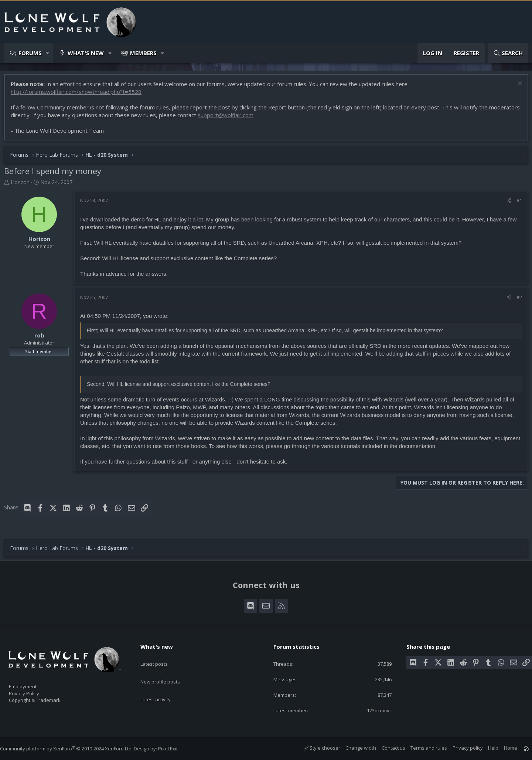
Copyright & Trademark (46, 698)
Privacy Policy (34, 690)
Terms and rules (421, 748)
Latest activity (162, 684)
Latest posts (161, 655)
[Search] (508, 53)
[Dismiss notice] (515, 88)
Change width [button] (353, 748)
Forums (30, 53)
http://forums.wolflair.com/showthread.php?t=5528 (80, 95)
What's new (86, 53)
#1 (516, 204)
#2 (516, 301)
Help (486, 748)
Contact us (386, 748)
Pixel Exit (175, 749)
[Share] (505, 204)
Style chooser (315, 748)
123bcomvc (373, 710)
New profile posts (167, 670)
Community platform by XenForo (74, 749)
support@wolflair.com (261, 119)
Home (503, 748)
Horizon (24, 186)
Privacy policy (460, 748)
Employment (32, 682)
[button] (48, 53)
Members (143, 53)
